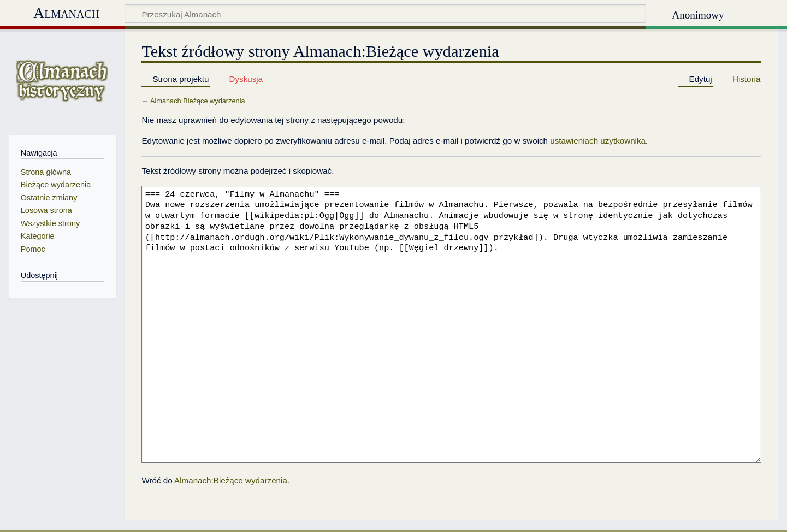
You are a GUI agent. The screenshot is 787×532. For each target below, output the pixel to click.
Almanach (66, 13)
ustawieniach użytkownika (598, 141)
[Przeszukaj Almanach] (385, 14)
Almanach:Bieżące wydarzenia (198, 101)
